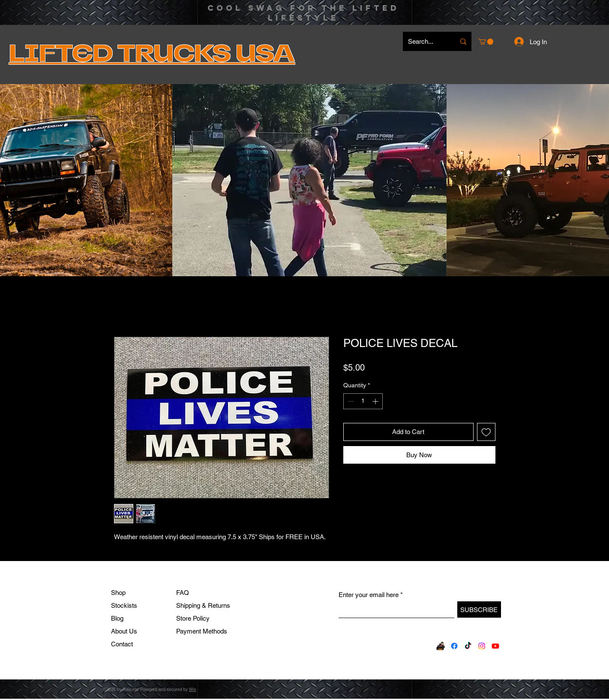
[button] (486, 42)
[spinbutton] (363, 401)
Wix (193, 689)
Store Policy (193, 618)
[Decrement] (350, 401)
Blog (117, 618)
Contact (122, 644)
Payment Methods (202, 631)
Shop (118, 593)
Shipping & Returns (203, 605)
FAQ (183, 593)
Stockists (124, 605)
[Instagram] (482, 646)
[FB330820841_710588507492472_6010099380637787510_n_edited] (441, 646)
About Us (124, 631)
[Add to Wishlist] (486, 432)
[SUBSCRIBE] (479, 609)
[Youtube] (495, 646)
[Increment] (376, 401)
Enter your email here (369, 595)
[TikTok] (468, 646)
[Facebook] (454, 646)
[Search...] (425, 41)
